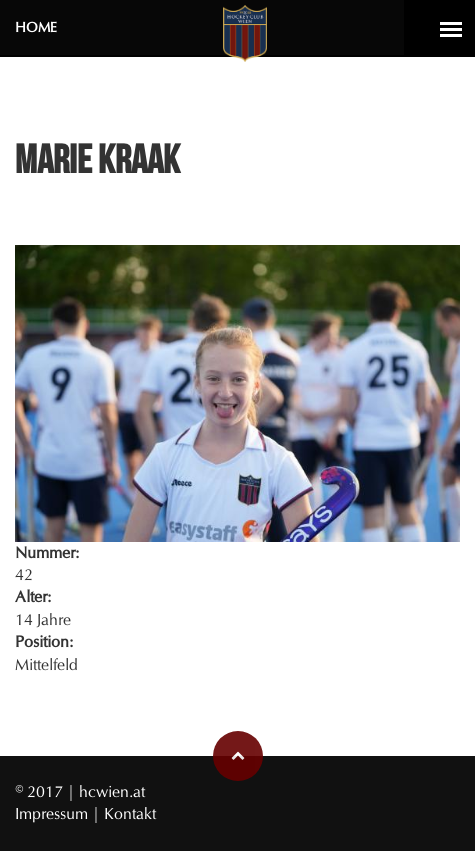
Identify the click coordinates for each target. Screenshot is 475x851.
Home (36, 27)
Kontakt (130, 813)
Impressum (53, 813)
